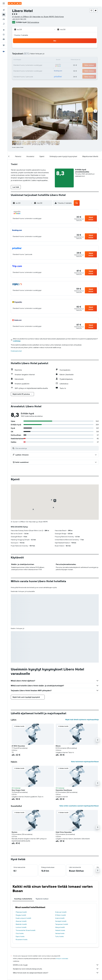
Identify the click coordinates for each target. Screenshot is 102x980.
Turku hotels (59, 936)
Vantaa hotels (60, 933)
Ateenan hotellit (21, 921)
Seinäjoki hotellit (61, 921)
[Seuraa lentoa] (4, 35)
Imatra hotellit (60, 918)
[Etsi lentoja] (4, 10)
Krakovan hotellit (61, 912)
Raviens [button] (14, 832)
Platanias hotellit (21, 912)
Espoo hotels (20, 936)
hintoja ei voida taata (62, 958)
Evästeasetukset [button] (16, 351)
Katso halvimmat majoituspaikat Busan (85, 762)
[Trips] (4, 45)
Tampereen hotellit (62, 924)
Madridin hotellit (21, 924)
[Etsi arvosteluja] (57, 448)
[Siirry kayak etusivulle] (15, 3)
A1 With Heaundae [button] (18, 746)
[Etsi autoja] (4, 19)
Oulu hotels (20, 933)
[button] (4, 3)
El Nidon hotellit (61, 915)
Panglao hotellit (21, 915)
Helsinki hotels (60, 930)
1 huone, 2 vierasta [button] (21, 35)
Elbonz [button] (58, 746)
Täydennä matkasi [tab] (42, 899)
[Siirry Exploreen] (4, 30)
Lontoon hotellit (21, 927)
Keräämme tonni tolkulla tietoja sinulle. (56, 969)
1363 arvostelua (33, 22)
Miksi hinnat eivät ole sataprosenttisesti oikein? (56, 973)
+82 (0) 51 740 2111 (19, 19)
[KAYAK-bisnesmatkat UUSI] (4, 39)
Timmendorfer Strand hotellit (26, 930)
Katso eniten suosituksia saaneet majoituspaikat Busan (79, 806)
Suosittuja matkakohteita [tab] (23, 899)
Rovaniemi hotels (22, 939)
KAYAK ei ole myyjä (56, 965)
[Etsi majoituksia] (4, 15)
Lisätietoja (17, 341)
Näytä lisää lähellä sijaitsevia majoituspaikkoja (82, 720)
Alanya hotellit (60, 927)
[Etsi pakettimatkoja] (4, 24)
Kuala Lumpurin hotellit (23, 918)
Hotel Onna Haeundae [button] (64, 832)
